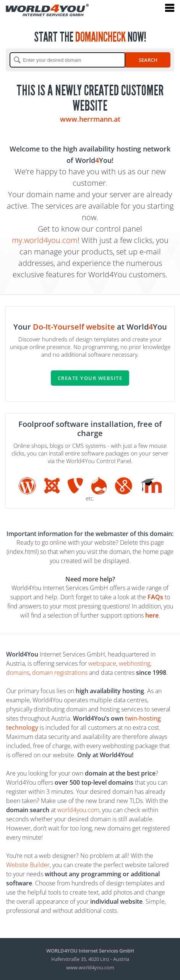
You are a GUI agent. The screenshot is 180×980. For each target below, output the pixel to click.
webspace (102, 663)
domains (18, 673)
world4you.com (78, 810)
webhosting (135, 663)
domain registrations (60, 673)
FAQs (155, 597)
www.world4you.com (90, 967)
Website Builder (28, 865)
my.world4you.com (45, 240)
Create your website (90, 378)
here (152, 615)
